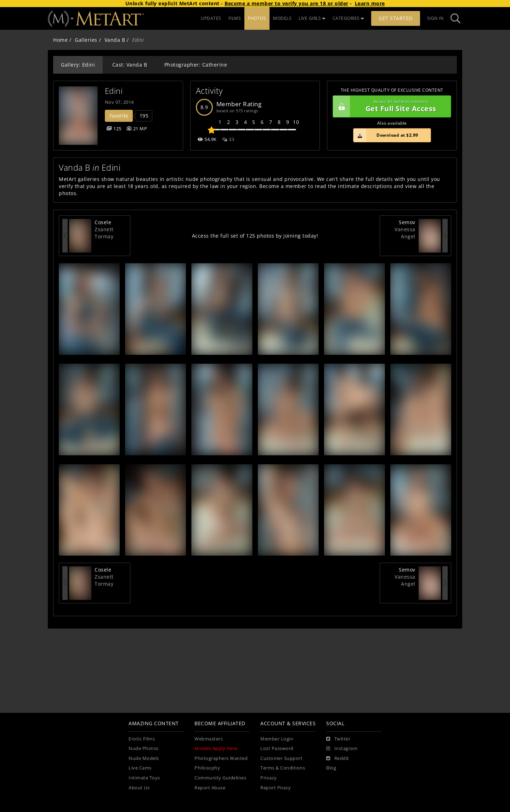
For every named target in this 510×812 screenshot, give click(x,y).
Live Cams (140, 768)
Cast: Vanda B (130, 65)
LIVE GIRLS (312, 18)
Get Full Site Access (390, 107)
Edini (114, 91)
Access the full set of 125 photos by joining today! (255, 236)
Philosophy (207, 768)
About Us (139, 788)
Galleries (86, 40)
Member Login (277, 739)
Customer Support (281, 758)
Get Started (396, 18)
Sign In (435, 18)
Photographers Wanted (221, 758)
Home (60, 40)
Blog (331, 768)
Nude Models (144, 758)
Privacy (269, 778)
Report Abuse (210, 788)
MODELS (282, 18)
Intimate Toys (144, 778)
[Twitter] (338, 739)
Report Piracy (276, 788)
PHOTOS (257, 18)
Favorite (119, 116)
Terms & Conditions (283, 768)
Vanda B (115, 40)
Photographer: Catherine (196, 65)
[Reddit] (338, 759)
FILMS (235, 18)
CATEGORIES (348, 18)
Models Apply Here (216, 748)
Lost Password (277, 748)
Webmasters (209, 739)
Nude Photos (144, 748)
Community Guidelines (220, 778)
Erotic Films (142, 739)
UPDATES (211, 18)
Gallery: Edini (78, 65)
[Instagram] (342, 749)
